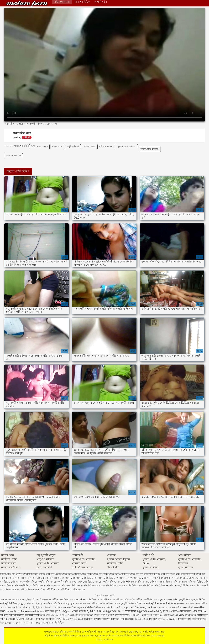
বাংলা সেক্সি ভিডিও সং (108, 578)
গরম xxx (202, 611)
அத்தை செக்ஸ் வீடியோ (89, 607)
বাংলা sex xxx (7, 611)
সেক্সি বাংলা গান (53, 586)
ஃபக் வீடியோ (170, 619)
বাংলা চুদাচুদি (38, 603)
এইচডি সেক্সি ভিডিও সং (66, 574)
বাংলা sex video (78, 599)
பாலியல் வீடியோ (54, 603)
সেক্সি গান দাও (143, 582)
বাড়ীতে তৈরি (73, 146)
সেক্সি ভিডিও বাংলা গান (115, 586)
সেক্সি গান (27, 4)
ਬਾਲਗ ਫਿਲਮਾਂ (131, 611)
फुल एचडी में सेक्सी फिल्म (22, 623)
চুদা (162, 599)
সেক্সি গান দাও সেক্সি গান (161, 582)
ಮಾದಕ (8, 623)
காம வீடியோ (108, 607)
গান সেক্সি (82, 574)
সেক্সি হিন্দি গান (53, 589)
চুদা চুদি (111, 615)
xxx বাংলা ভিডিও (175, 607)
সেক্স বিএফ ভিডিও (106, 603)
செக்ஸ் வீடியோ (59, 615)
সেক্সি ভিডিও (191, 615)
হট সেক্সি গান (79, 589)
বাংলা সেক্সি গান (14, 156)
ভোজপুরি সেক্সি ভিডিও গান (86, 582)
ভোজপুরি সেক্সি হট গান (110, 582)
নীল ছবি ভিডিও (63, 619)
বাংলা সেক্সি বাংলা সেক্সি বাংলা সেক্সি (59, 578)
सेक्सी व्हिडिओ (79, 611)
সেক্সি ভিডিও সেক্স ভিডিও (98, 599)
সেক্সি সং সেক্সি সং (11, 589)
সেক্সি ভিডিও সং (133, 586)
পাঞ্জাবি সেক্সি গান (161, 574)
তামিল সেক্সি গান (94, 574)
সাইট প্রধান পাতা (62, 2)
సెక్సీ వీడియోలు (144, 611)
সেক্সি (144, 615)
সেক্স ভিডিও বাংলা (151, 599)
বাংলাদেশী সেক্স (117, 599)
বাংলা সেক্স (57, 146)
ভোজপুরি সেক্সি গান (44, 582)
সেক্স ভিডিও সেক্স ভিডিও (59, 599)
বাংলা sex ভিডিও (171, 611)
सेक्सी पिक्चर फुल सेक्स (175, 603)
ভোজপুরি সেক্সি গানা (63, 582)
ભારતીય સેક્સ (135, 615)
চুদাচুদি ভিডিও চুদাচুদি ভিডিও (192, 599)
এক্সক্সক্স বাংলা (160, 607)
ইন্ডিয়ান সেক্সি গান (24, 574)
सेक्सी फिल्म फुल (51, 611)
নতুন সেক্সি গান (132, 574)
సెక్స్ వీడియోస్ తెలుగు (95, 611)
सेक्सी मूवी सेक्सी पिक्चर (155, 603)
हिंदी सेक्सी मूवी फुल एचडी (108, 619)
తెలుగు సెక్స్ (19, 611)
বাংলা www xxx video (174, 615)
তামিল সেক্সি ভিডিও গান (114, 574)
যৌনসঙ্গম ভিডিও (82, 2)
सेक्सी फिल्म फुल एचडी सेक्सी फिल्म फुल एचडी (134, 607)
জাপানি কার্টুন (101, 2)
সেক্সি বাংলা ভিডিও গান (71, 586)
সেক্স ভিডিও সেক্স (8, 599)
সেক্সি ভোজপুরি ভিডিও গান (181, 586)
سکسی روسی (24, 603)
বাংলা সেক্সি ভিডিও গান (87, 578)
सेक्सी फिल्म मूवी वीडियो (45, 619)
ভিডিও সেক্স (45, 615)
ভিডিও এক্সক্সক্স (142, 619)
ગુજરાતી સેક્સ (76, 619)
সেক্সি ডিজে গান (37, 586)
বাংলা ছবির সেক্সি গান (180, 574)
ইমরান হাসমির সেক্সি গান (43, 574)
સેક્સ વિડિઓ (74, 615)
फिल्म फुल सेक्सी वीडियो (42, 623)
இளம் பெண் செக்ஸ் (36, 599)
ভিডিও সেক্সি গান (12, 582)
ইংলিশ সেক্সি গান (8, 574)
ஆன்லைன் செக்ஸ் (35, 611)
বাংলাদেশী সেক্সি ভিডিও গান (183, 578)
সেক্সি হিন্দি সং (66, 589)
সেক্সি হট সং (40, 589)
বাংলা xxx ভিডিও (14, 619)
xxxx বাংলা (188, 607)
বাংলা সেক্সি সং (126, 578)
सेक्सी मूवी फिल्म (121, 615)
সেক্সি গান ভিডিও (195, 582)
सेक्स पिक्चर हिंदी (185, 619)
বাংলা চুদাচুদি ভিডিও (125, 603)
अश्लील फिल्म (199, 607)
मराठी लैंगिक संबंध (91, 619)
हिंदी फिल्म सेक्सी (156, 619)
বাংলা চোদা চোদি (48, 607)
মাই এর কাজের (106, 146)
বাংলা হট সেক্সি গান (142, 578)
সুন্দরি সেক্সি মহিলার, (127, 146)
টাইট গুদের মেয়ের (39, 146)
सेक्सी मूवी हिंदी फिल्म (8, 603)
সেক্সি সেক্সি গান (27, 589)
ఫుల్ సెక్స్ (63, 611)
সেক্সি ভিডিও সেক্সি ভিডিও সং (155, 586)
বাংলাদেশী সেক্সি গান (160, 578)
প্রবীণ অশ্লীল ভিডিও (133, 599)
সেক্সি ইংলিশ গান (128, 582)
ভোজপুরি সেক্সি (27, 582)
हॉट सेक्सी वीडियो (32, 615)
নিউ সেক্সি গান (146, 574)
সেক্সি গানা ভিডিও (21, 586)
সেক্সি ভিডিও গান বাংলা (93, 586)
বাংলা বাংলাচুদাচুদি (31, 607)
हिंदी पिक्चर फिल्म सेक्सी (67, 607)
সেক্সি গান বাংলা (180, 582)
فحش (70, 611)
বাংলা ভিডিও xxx (155, 615)
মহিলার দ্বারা (89, 146)
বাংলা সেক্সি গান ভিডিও (31, 578)
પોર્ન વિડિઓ (140, 603)
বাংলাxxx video (171, 599)
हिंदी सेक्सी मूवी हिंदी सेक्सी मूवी (12, 615)
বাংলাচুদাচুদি (69, 603)
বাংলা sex (21, 599)
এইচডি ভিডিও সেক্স (189, 611)
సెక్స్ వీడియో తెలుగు (115, 611)
